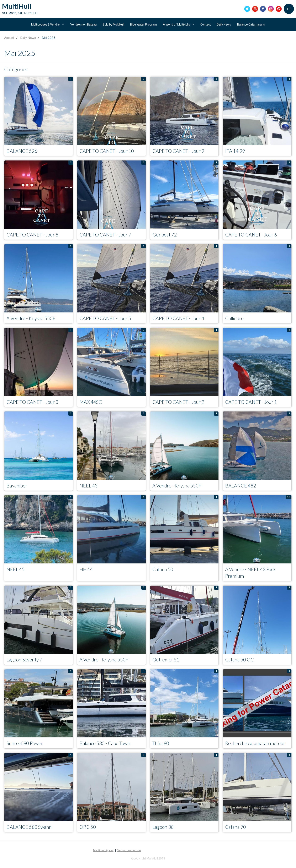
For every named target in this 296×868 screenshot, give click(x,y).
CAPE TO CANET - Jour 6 (253, 236)
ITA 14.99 (236, 152)
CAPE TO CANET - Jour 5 (107, 320)
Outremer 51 (167, 662)
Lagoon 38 (164, 830)
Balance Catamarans (252, 26)
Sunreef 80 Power (26, 746)
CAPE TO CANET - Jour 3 (34, 404)
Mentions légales (103, 854)
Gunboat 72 (165, 236)
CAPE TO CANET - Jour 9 (180, 152)
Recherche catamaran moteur (257, 746)
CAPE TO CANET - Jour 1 (253, 404)
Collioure (235, 320)
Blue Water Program (143, 26)
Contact (206, 26)
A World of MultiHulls (177, 26)
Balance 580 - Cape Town (106, 746)
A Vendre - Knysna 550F (32, 320)
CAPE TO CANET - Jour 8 (34, 236)
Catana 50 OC (241, 662)
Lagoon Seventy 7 (25, 662)
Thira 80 (161, 746)
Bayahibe (16, 488)
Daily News (225, 26)
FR (289, 9)
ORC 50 (88, 830)
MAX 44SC (91, 404)
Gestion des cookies (129, 854)
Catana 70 (236, 830)
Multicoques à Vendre (45, 26)
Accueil (9, 39)
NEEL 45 (16, 572)
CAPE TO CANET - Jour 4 (180, 320)
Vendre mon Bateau (83, 26)
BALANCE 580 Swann (30, 830)
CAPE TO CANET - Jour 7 (107, 236)
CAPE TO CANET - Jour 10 (108, 152)
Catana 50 (164, 572)
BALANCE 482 (241, 488)
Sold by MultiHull (113, 26)
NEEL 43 (89, 488)
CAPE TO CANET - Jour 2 (180, 404)
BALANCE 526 (23, 152)
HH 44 (87, 572)
